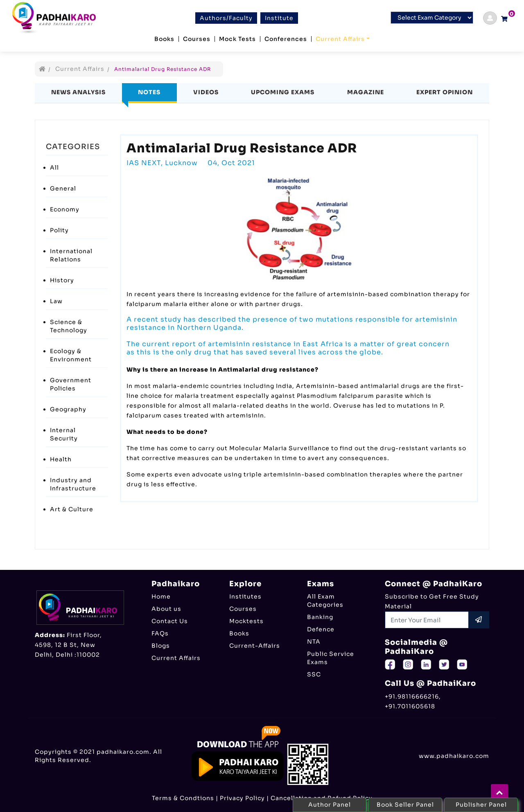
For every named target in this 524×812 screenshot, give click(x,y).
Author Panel (330, 805)
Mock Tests (237, 39)
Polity (59, 230)
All (54, 168)
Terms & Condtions (183, 798)
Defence (321, 629)
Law (56, 301)
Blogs (161, 646)
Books (164, 39)
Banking (320, 617)
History (62, 280)
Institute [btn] (279, 18)
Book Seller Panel (405, 805)
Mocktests (246, 621)
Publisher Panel (481, 805)
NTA (314, 642)
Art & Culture (72, 509)
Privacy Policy (242, 798)
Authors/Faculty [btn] (226, 18)
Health (61, 459)
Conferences (286, 39)
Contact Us (170, 621)
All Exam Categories (325, 601)
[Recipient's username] (427, 620)
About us (166, 609)
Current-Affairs (255, 646)
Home (161, 597)
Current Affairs (340, 39)
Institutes (245, 597)
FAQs (160, 633)
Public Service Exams (331, 658)
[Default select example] (432, 18)
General (63, 188)
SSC (314, 674)
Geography (68, 409)
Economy (65, 209)
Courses (197, 39)
